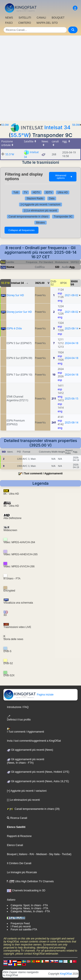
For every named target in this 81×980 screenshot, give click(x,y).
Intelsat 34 (57, 127)
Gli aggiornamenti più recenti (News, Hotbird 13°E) (38, 772)
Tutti (16, 192)
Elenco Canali (15, 845)
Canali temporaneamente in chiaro (28, 217)
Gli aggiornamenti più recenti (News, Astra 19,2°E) (38, 781)
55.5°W (20, 135)
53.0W (5, 125)
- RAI (31, 854)
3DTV (49, 192)
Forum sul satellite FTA (24, 930)
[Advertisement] (40, 78)
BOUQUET (58, 18)
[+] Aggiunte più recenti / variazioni (40, 204)
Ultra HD (63, 192)
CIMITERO (25, 23)
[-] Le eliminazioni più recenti (40, 211)
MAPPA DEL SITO (47, 23)
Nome (10, 267)
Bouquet (12, 854)
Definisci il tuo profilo (19, 718)
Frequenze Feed (20, 923)
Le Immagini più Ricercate (22, 872)
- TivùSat (65, 854)
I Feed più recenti (21, 927)
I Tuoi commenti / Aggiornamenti (43, 473)
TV (26, 192)
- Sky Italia (53, 854)
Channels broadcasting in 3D (26, 890)
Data (52, 198)
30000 (74, 282)
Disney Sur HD (15, 295)
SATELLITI (25, 18)
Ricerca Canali (17, 818)
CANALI (41, 18)
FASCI (9, 23)
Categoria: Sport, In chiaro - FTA (29, 905)
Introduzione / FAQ (18, 707)
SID (57, 267)
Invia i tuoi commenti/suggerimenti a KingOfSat (34, 741)
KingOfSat (66, 974)
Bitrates (40, 223)
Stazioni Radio (35, 198)
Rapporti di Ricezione (19, 836)
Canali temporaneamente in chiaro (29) (33, 809)
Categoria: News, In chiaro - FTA (29, 908)
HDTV (36, 192)
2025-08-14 (72, 328)
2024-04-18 (72, 343)
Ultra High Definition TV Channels (30, 881)
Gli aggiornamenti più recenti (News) (30, 750)
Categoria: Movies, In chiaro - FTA (30, 911)
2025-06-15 (72, 399)
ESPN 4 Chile (14, 328)
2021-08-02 (72, 295)
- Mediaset (40, 854)
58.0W (76, 125)
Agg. (72, 267)
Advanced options (64, 177)
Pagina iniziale (29, 695)
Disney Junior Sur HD (19, 312)
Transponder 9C (63, 217)
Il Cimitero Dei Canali (19, 863)
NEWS (9, 18)
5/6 (72, 285)
